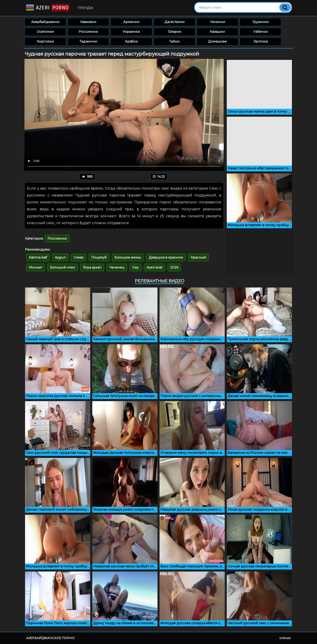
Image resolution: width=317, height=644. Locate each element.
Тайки (174, 41)
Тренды (85, 8)
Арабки (131, 41)
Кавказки (88, 22)
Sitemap (285, 638)
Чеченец (117, 267)
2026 (174, 267)
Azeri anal (154, 267)
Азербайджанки (45, 22)
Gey (135, 267)
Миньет (36, 267)
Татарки (174, 32)
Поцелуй (99, 257)
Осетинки (45, 32)
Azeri (47, 8)
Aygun (60, 257)
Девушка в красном (166, 257)
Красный (198, 257)
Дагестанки (174, 22)
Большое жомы (128, 257)
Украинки (131, 32)
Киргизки (45, 41)
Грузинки (261, 22)
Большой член (63, 267)
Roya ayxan (92, 267)
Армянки (131, 22)
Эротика (261, 41)
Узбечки (260, 32)
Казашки (217, 32)
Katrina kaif (38, 257)
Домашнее (217, 41)
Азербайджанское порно (50, 638)
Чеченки (217, 22)
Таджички (88, 41)
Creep (79, 257)
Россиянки (88, 32)
